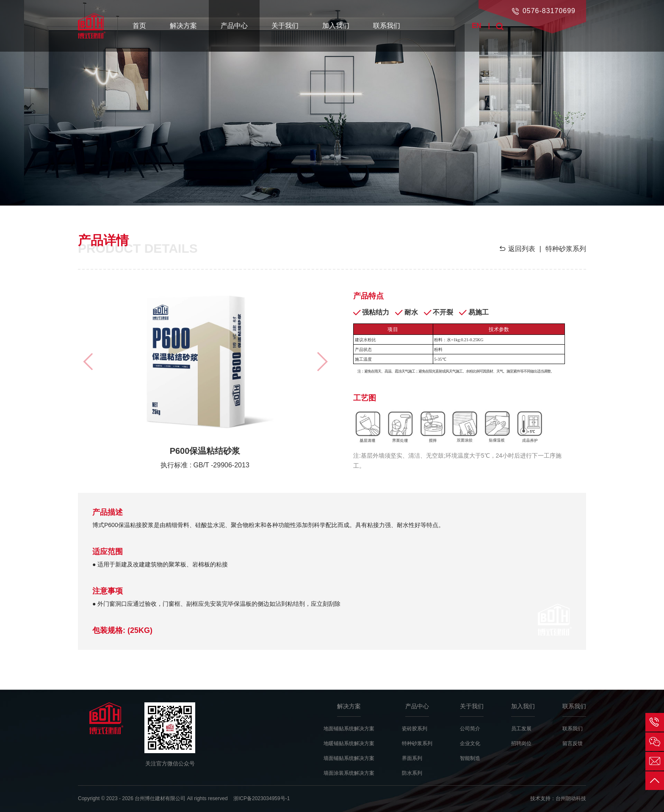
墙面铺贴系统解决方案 (349, 758)
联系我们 (387, 26)
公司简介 (470, 729)
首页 (139, 26)
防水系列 (412, 773)
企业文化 (470, 743)
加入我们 (336, 26)
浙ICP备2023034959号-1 (261, 798)
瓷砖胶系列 (415, 729)
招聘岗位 (521, 743)
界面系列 (412, 758)
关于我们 (285, 26)
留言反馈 (573, 743)
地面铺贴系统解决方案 (349, 729)
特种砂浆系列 (417, 743)
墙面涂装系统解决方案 (349, 773)
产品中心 (234, 26)
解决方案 (183, 26)
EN (476, 26)
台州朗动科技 (571, 798)
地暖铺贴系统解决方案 (349, 743)
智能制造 (470, 758)
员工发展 (521, 729)
